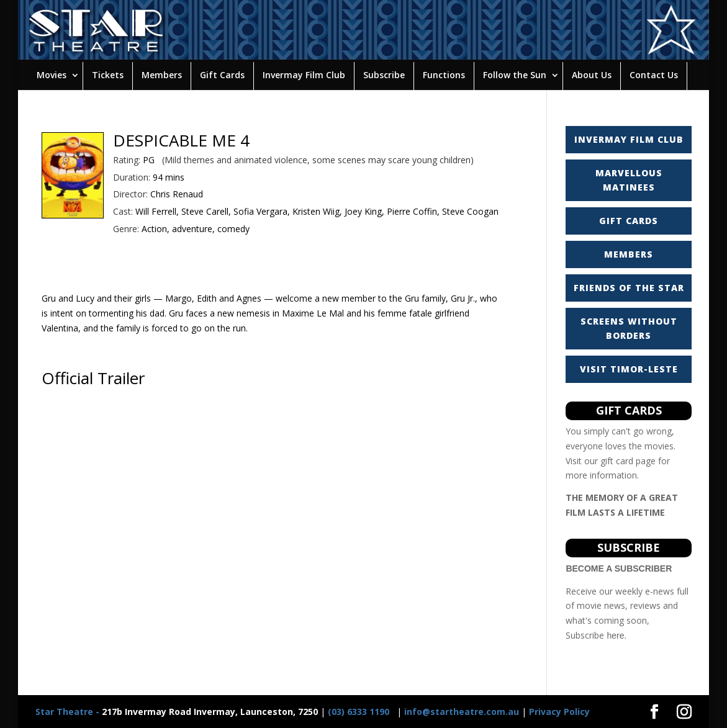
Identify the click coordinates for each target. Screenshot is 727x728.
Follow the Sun (515, 75)
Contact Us (654, 75)
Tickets (108, 75)
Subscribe (384, 75)
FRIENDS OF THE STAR (629, 288)
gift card (617, 461)
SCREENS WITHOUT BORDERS (629, 329)
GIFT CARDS (629, 221)
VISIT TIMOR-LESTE (629, 369)
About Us (592, 75)
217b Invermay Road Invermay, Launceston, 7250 (177, 712)
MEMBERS (629, 254)
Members (162, 75)
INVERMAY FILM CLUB (629, 139)
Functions (444, 75)
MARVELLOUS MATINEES (629, 180)
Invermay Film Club (304, 75)
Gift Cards (222, 75)
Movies (52, 75)
